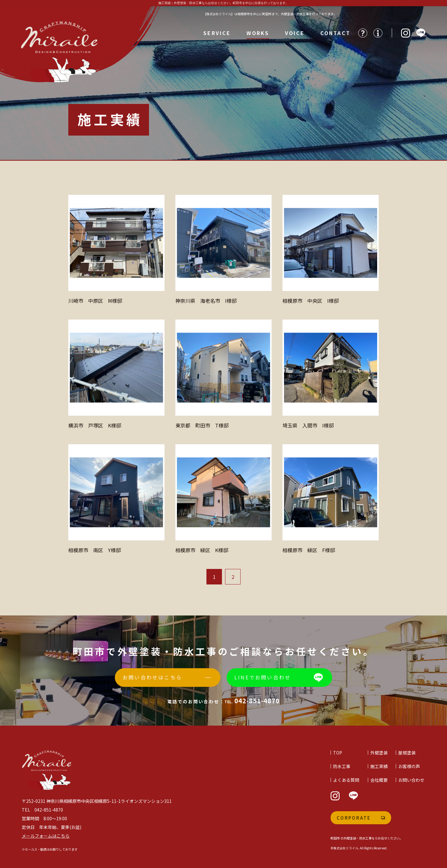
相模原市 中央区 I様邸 (311, 301)
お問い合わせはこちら (152, 677)
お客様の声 (409, 766)
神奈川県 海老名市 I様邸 (206, 301)
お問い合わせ (411, 780)
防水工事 (342, 766)
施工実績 (379, 766)
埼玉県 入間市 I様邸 (308, 425)
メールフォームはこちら (46, 836)
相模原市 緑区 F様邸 (309, 550)
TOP (338, 753)
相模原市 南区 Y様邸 (95, 550)
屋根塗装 (407, 753)
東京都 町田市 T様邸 (202, 425)
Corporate (354, 818)
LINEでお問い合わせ (263, 677)
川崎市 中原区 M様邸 (95, 301)
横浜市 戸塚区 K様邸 (95, 425)
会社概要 (379, 780)
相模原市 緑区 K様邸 (202, 550)
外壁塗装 (379, 753)
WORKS (258, 33)
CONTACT (335, 33)
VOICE (295, 33)
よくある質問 (346, 780)
